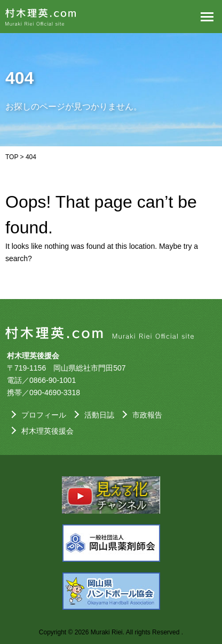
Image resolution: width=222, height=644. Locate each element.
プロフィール (44, 415)
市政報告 (147, 415)
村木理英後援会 (47, 431)
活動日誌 (99, 415)
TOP (12, 157)
